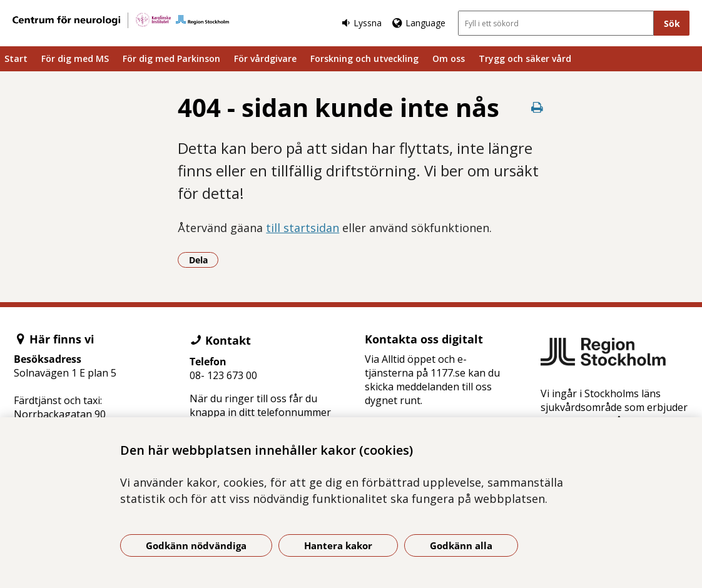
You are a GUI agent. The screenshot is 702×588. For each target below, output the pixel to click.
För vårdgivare (265, 58)
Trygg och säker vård (525, 58)
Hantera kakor (338, 545)
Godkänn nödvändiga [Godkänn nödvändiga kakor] (196, 545)
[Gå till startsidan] (121, 20)
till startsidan (303, 228)
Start (16, 58)
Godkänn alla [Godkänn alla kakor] (461, 545)
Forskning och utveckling (364, 58)
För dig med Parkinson (171, 58)
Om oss (449, 58)
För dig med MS (75, 58)
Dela (204, 260)
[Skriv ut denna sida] (537, 107)
